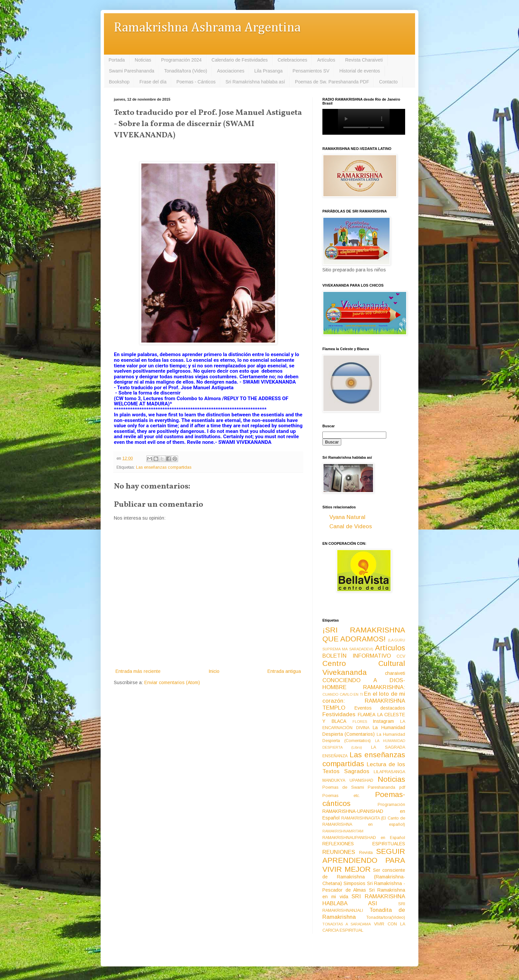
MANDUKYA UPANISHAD (348, 780)
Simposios (354, 883)
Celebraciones (293, 60)
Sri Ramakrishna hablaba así (255, 82)
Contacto (388, 82)
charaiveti (395, 673)
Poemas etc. (341, 796)
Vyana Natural (347, 517)
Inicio (214, 671)
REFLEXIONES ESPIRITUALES (364, 844)
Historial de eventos (360, 71)
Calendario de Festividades (240, 60)
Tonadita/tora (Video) (186, 71)
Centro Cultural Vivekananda (364, 668)
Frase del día (153, 82)
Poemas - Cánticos (196, 82)
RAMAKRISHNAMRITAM (343, 831)
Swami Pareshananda (132, 71)
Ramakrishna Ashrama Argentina (207, 28)
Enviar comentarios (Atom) (172, 682)
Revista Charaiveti (364, 60)
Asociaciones (231, 71)
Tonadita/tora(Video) (386, 917)
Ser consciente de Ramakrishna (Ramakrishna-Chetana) (364, 877)
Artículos (326, 60)
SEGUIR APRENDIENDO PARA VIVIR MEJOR (364, 860)
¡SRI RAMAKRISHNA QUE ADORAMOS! (364, 634)
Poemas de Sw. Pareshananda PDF (332, 82)
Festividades (339, 714)
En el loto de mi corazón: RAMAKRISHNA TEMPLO (364, 701)
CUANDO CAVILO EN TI (343, 694)
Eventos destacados (380, 708)
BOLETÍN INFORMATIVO (357, 656)
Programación (391, 805)
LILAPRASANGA (389, 772)
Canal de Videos (351, 526)
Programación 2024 (181, 60)
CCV (401, 656)
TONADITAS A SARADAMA (347, 924)
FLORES (360, 722)
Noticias (143, 60)
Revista (366, 853)
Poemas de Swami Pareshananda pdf (364, 787)
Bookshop (119, 82)
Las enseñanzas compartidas (164, 467)
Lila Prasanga (268, 71)
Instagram (383, 721)
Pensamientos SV (311, 71)
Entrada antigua (284, 671)
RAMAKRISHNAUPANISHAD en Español (364, 838)
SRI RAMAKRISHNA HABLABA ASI (364, 900)
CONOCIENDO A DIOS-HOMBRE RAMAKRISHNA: (364, 684)
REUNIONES (339, 852)
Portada (117, 60)
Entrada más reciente (138, 671)
